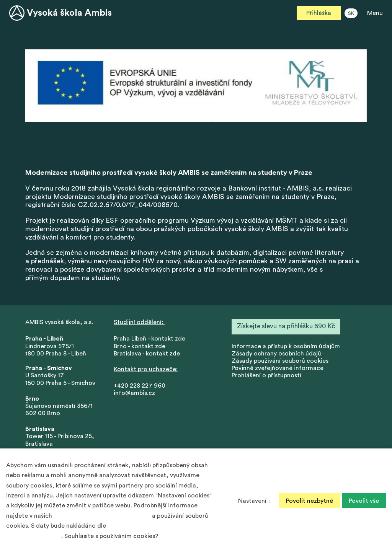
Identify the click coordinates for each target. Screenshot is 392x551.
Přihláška (319, 13)
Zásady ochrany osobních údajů (276, 354)
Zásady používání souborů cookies (280, 361)
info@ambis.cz (134, 393)
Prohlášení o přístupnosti (266, 375)
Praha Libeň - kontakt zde (151, 339)
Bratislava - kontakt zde (147, 354)
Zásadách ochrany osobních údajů (102, 516)
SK (351, 13)
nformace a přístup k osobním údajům (287, 346)
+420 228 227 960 (140, 386)
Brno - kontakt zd (138, 346)
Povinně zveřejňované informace (278, 368)
